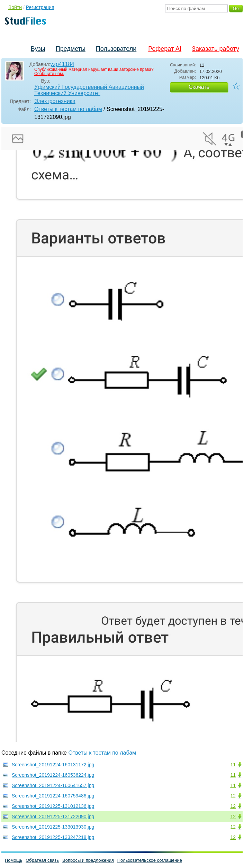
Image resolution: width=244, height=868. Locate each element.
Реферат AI (165, 49)
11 (233, 765)
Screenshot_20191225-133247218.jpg (53, 837)
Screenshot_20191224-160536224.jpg (53, 775)
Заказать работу (215, 49)
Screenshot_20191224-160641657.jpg (53, 785)
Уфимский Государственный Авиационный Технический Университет (89, 90)
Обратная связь (42, 860)
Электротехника (55, 101)
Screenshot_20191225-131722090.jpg (53, 816)
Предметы (71, 49)
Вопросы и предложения (88, 860)
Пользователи (116, 49)
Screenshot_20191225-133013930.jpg (53, 827)
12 (233, 796)
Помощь (13, 860)
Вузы (38, 49)
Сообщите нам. (49, 74)
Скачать (199, 87)
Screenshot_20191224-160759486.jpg (53, 796)
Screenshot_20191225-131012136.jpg (53, 806)
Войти (15, 7)
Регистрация (40, 7)
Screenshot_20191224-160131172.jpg (53, 765)
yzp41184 (62, 64)
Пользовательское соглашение (150, 860)
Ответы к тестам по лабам (68, 109)
